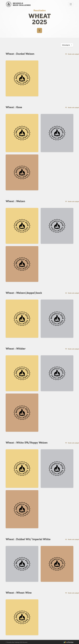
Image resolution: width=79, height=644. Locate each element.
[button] (39, 30)
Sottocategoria (66, 45)
